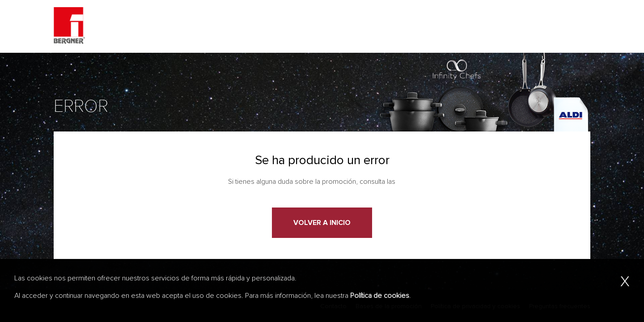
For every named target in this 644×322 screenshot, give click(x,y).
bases (407, 182)
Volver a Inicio (322, 223)
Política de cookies (380, 296)
